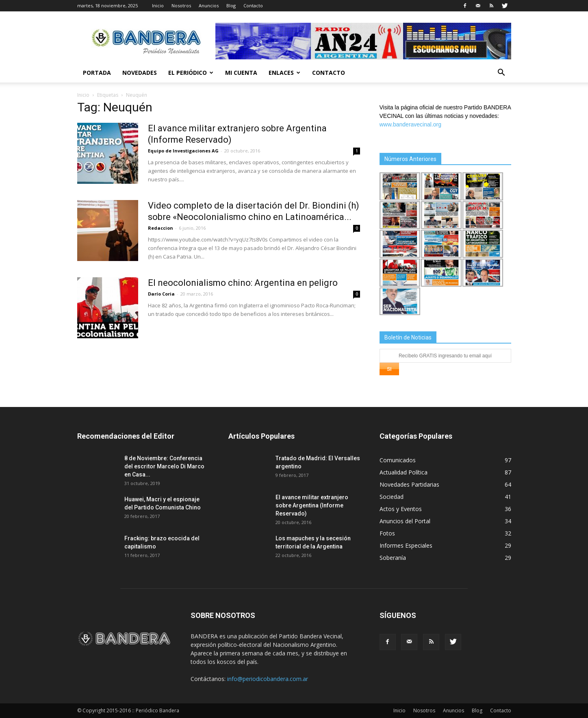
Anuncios (209, 5)
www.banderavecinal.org (411, 124)
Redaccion (161, 228)
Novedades (140, 73)
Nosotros (181, 5)
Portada (97, 73)
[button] (501, 73)
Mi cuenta (241, 73)
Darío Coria (161, 294)
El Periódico (191, 73)
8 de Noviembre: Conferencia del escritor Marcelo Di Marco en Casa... (164, 466)
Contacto (253, 5)
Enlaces (284, 73)
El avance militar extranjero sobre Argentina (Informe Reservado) (312, 505)
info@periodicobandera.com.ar (268, 679)
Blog (231, 5)
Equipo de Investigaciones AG (183, 151)
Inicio (158, 5)
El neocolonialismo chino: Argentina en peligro (243, 283)
